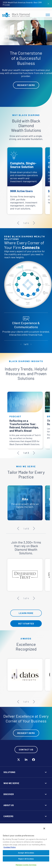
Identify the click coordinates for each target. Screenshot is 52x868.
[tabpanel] (26, 62)
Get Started (26, 623)
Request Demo (26, 85)
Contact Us (26, 749)
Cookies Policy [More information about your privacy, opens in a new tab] (10, 847)
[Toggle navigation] (48, 15)
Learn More (26, 613)
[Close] (44, 828)
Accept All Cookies (26, 853)
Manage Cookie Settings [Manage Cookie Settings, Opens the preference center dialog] (26, 865)
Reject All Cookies (26, 859)
